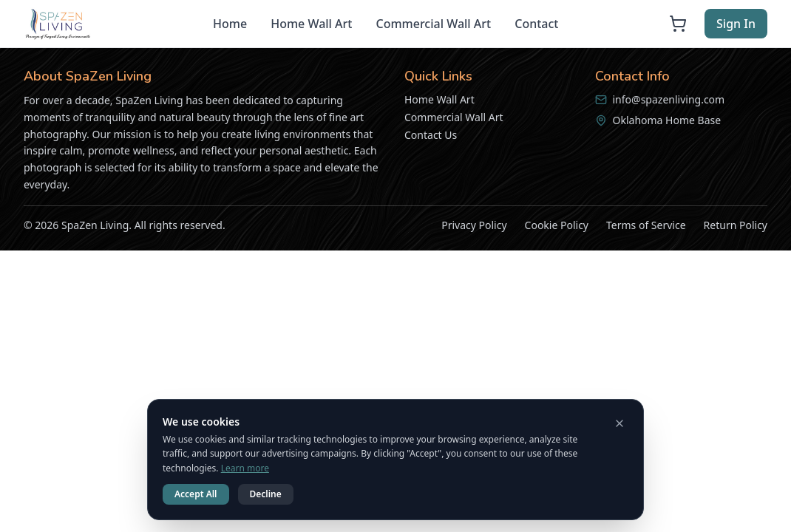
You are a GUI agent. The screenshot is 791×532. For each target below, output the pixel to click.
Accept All (196, 494)
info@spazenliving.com (669, 99)
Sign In (736, 24)
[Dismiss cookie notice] (619, 423)
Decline (266, 494)
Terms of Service (646, 225)
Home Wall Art (311, 24)
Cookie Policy (557, 225)
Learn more (245, 468)
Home (230, 24)
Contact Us (431, 135)
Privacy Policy (474, 225)
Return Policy (736, 225)
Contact (536, 24)
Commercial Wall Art (433, 24)
